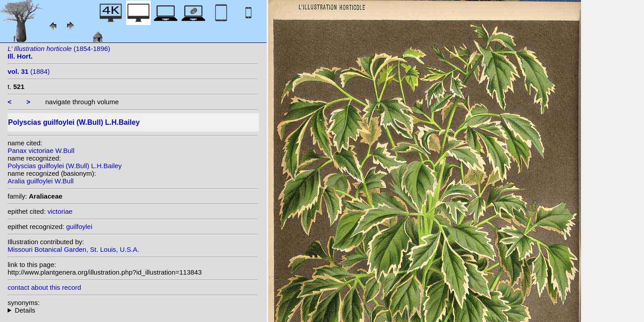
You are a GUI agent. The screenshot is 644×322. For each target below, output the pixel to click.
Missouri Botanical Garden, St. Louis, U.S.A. (73, 249)
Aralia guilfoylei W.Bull (41, 181)
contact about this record (44, 287)
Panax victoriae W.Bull (41, 150)
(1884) (29, 71)
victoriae (60, 211)
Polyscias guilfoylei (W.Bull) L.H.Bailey (65, 166)
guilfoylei (79, 227)
